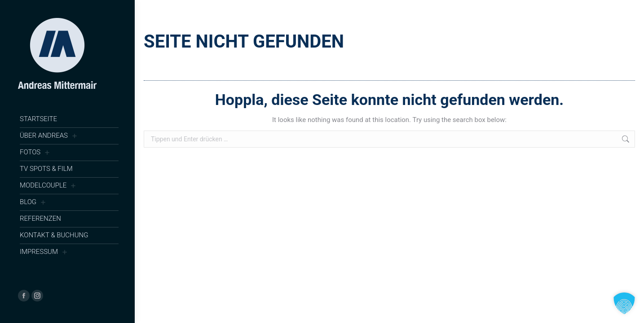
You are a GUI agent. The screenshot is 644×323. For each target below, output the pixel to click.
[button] (624, 303)
